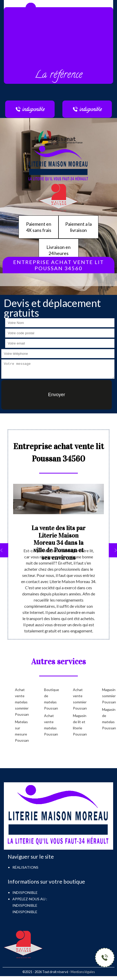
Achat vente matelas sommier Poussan (21, 702)
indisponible (25, 905)
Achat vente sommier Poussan (79, 699)
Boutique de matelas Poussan (50, 699)
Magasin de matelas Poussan (108, 719)
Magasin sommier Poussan (108, 696)
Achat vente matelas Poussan (50, 725)
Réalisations (25, 867)
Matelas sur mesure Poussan (21, 731)
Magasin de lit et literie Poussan (79, 725)
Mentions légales (83, 972)
